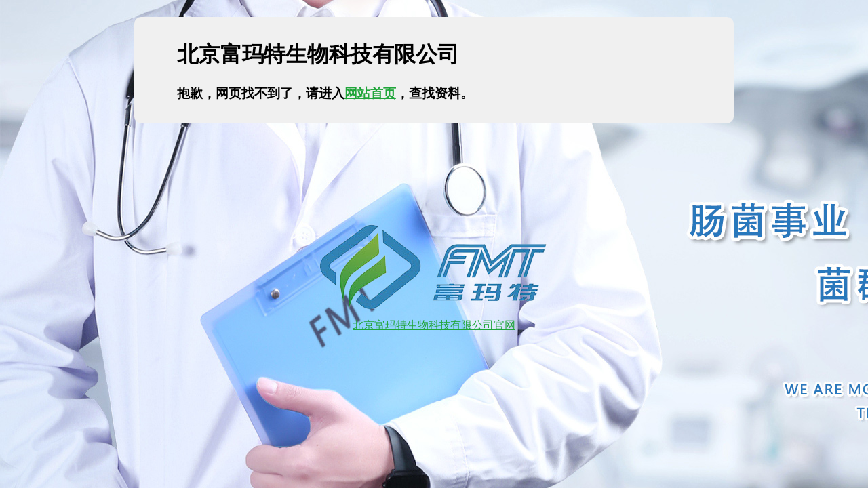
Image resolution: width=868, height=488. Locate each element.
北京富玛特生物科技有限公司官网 (434, 319)
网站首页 (370, 93)
